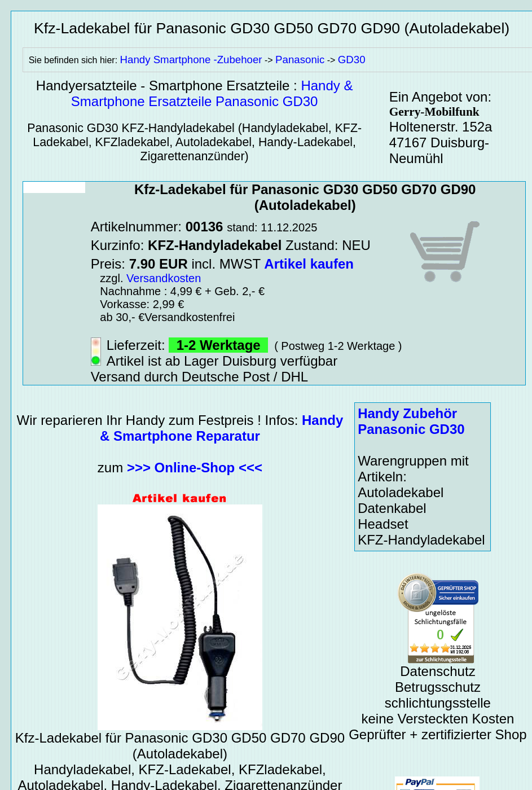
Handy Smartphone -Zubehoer (191, 60)
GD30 (352, 60)
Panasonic (300, 60)
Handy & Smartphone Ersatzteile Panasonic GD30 (212, 93)
